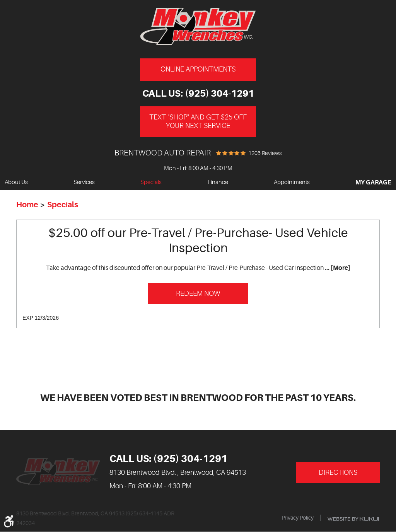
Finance (218, 182)
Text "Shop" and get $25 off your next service (198, 121)
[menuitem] (16, 183)
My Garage (373, 182)
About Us (16, 182)
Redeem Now (198, 293)
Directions (338, 472)
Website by (353, 519)
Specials (151, 182)
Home (27, 205)
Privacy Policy (298, 518)
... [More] (337, 268)
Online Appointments (198, 69)
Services (84, 182)
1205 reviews (265, 153)
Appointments (292, 182)
